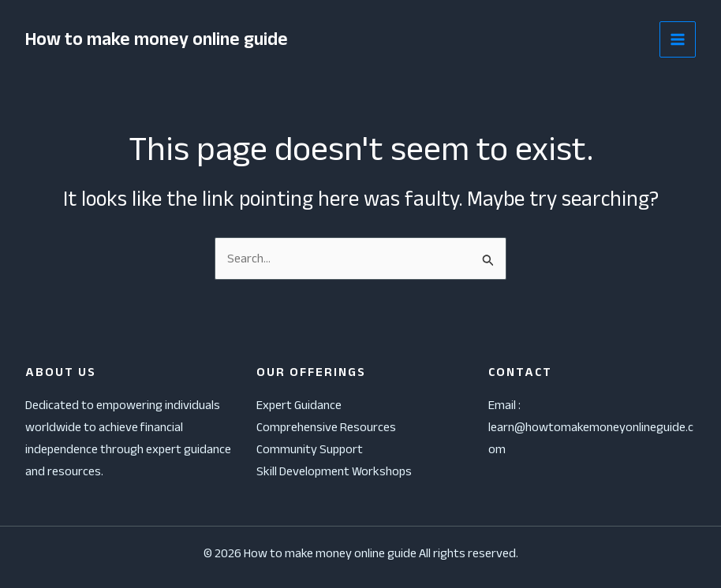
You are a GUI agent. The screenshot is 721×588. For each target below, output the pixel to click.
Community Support (310, 449)
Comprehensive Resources (326, 427)
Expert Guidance (299, 405)
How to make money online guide (159, 39)
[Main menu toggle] (678, 39)
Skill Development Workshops (334, 471)
